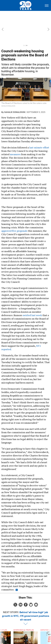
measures (15, 140)
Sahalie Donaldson (15, 97)
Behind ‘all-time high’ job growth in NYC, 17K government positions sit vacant (26, 601)
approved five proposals (14, 216)
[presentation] (3, 627)
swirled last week (32, 300)
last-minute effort (39, 133)
